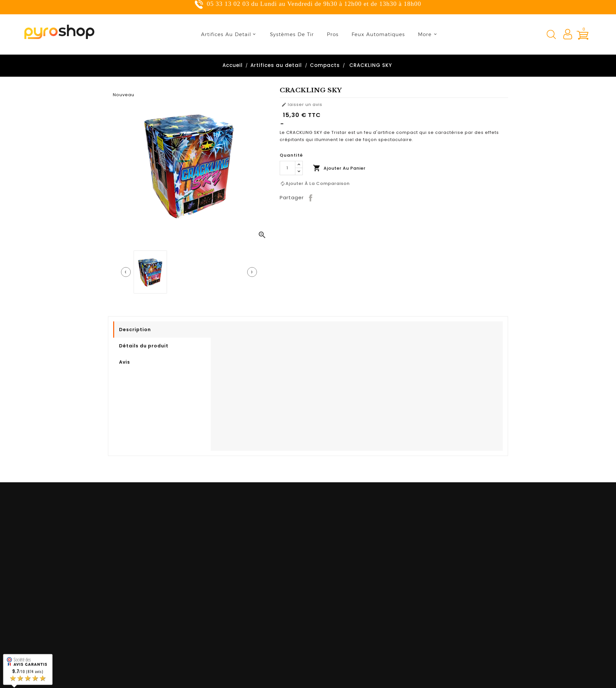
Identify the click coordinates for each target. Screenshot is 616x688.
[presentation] (126, 272)
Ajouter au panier (339, 168)
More (425, 34)
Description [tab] (135, 330)
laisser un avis (302, 104)
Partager (311, 198)
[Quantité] (288, 168)
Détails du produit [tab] (144, 346)
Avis (125, 362)
